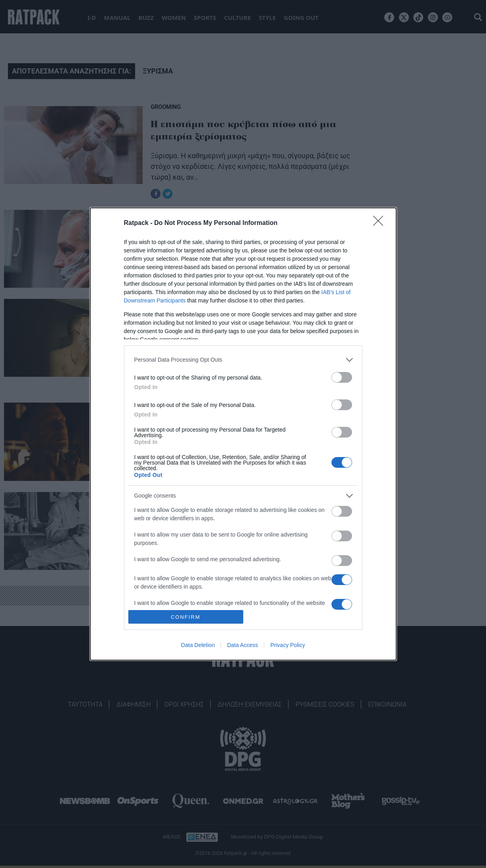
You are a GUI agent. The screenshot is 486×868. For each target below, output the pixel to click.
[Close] (381, 223)
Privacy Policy (288, 645)
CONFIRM (186, 617)
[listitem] (243, 360)
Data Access (242, 645)
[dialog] (243, 434)
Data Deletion (198, 645)
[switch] (342, 377)
